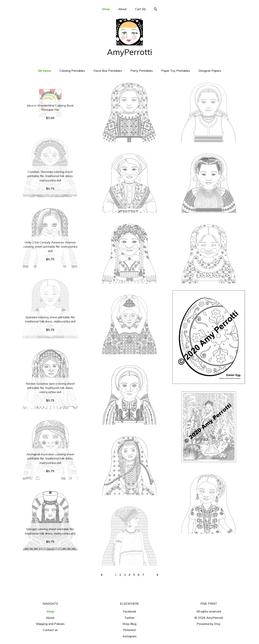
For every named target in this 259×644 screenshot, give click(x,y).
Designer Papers (210, 71)
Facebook (129, 611)
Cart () (140, 9)
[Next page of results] (157, 575)
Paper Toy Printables (176, 71)
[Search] (156, 10)
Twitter (129, 618)
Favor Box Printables (108, 71)
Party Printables (142, 71)
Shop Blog (129, 624)
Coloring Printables (72, 71)
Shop (106, 9)
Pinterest (129, 630)
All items (45, 71)
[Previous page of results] (102, 575)
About (122, 9)
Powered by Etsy (209, 624)
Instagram (129, 636)
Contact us (50, 630)
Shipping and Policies (50, 624)
